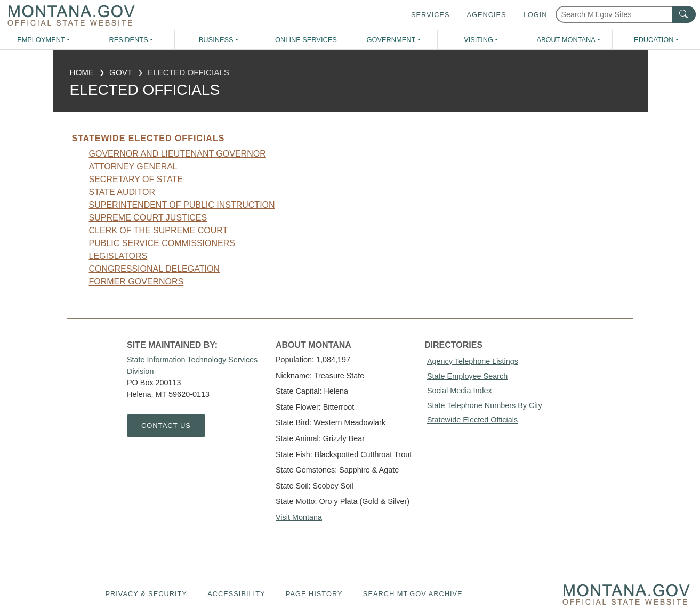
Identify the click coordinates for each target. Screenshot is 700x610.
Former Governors (136, 282)
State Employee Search (467, 376)
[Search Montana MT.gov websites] (626, 14)
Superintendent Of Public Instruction (182, 205)
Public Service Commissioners (162, 243)
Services (430, 15)
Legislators (118, 256)
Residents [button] (128, 40)
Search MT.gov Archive (413, 594)
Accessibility (236, 594)
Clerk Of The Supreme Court (159, 230)
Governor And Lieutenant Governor (178, 154)
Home (82, 72)
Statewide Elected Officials (472, 420)
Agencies (486, 15)
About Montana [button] (566, 40)
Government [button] (391, 40)
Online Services (306, 40)
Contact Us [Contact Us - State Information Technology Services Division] (166, 425)
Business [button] (216, 40)
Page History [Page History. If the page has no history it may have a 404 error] (314, 594)
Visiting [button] (478, 40)
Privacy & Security (146, 594)
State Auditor (122, 192)
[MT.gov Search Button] (684, 14)
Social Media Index (460, 391)
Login (536, 15)
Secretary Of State (136, 179)
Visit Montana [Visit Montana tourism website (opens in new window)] (299, 517)
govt (121, 72)
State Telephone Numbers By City (485, 405)
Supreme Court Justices (148, 218)
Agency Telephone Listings (473, 361)
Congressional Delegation (154, 269)
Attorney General (133, 166)
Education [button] (654, 40)
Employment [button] (41, 40)
